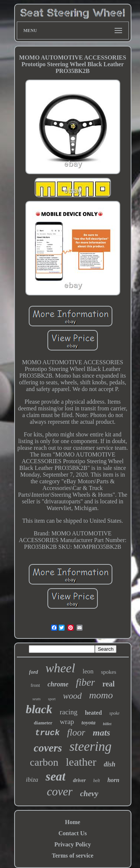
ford (34, 672)
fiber (85, 682)
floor (76, 732)
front (35, 685)
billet (107, 724)
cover (60, 792)
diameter (43, 723)
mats (101, 733)
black (39, 709)
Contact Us (73, 833)
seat (55, 776)
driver (79, 780)
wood (72, 696)
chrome (58, 684)
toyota (88, 723)
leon (88, 671)
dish (110, 764)
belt (97, 781)
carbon (44, 762)
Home (73, 822)
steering (91, 747)
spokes (108, 672)
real (108, 684)
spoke (114, 713)
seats (37, 699)
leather (81, 762)
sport (52, 699)
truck (47, 733)
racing (69, 712)
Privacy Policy (72, 844)
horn (113, 780)
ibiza (32, 780)
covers (48, 748)
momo (101, 695)
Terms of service (73, 856)
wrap (67, 722)
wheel (60, 668)
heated (93, 713)
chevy (89, 794)
